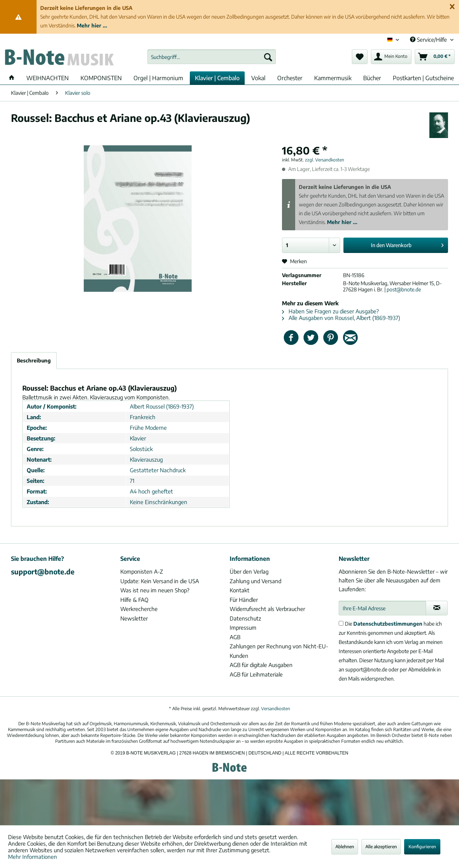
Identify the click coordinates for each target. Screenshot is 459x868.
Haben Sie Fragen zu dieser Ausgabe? (330, 311)
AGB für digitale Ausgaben (261, 665)
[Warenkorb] (435, 57)
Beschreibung (34, 360)
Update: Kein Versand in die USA (160, 581)
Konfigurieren (422, 847)
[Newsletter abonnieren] (437, 608)
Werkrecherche (139, 609)
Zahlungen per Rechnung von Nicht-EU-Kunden (279, 651)
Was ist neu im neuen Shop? (155, 590)
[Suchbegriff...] (212, 57)
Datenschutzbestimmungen (388, 624)
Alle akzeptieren (381, 847)
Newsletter (134, 618)
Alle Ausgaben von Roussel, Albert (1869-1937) (341, 318)
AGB (235, 637)
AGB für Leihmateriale (256, 674)
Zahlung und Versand (255, 581)
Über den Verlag (249, 571)
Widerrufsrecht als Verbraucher (267, 609)
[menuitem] (212, 57)
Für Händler (244, 600)
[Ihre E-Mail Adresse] (382, 608)
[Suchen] (268, 57)
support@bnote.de (43, 571)
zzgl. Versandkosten (325, 160)
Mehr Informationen (33, 857)
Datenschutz (245, 618)
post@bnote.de (404, 289)
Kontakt (240, 590)
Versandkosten (276, 709)
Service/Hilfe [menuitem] (429, 40)
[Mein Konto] (391, 57)
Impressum (243, 627)
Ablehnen (345, 847)
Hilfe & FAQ (134, 600)
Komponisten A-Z (142, 571)
